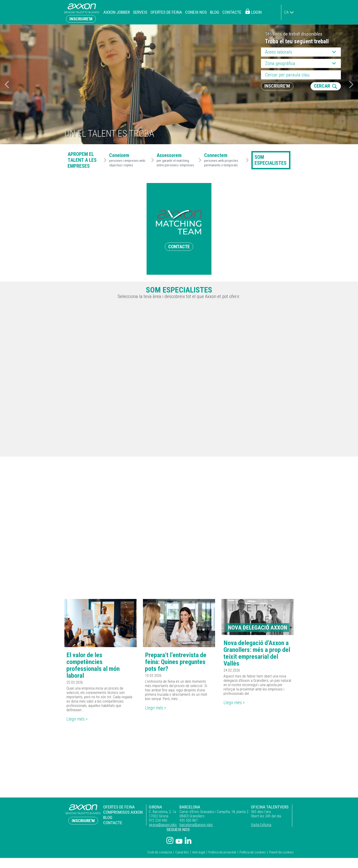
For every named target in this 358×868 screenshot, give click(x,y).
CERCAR (322, 86)
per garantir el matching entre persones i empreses (177, 160)
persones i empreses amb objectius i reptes (129, 160)
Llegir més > (77, 719)
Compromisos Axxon (123, 812)
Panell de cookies (281, 852)
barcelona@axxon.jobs (196, 825)
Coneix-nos (196, 12)
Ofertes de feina (166, 12)
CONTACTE (179, 247)
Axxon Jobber (117, 12)
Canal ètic (182, 852)
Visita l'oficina (261, 825)
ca (286, 12)
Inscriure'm (81, 19)
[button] (351, 84)
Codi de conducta (160, 852)
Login (256, 12)
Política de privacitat (222, 852)
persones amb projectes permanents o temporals (224, 160)
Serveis (140, 12)
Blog (215, 12)
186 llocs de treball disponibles (294, 34)
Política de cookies (253, 852)
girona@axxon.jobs (163, 825)
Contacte (232, 12)
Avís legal (199, 852)
